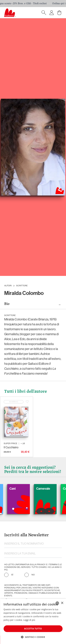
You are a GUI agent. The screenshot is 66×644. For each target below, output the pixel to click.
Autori (8, 286)
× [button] (62, 603)
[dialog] (33, 621)
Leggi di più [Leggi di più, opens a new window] (29, 620)
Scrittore (22, 286)
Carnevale (46, 489)
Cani (16, 489)
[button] (33, 637)
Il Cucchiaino (11, 447)
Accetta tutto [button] (33, 629)
